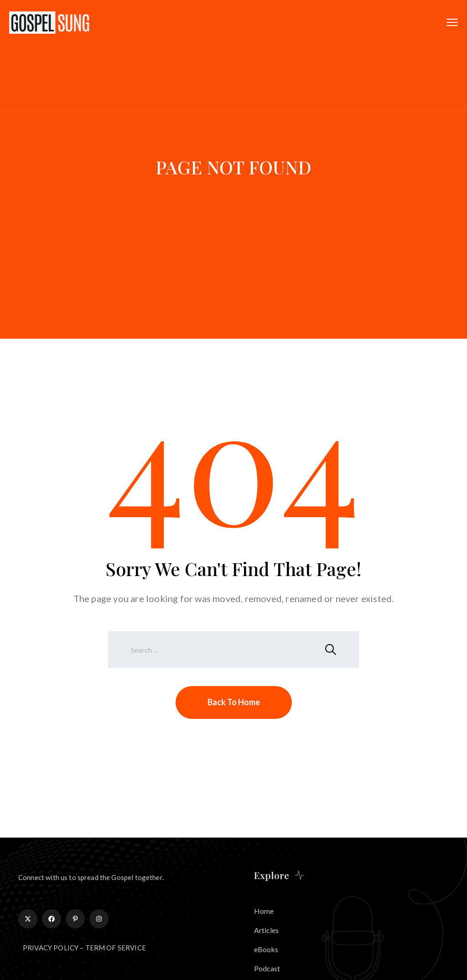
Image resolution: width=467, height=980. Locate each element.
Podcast (267, 968)
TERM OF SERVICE (116, 948)
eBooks (266, 949)
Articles (266, 930)
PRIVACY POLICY (51, 948)
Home (264, 911)
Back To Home (234, 702)
